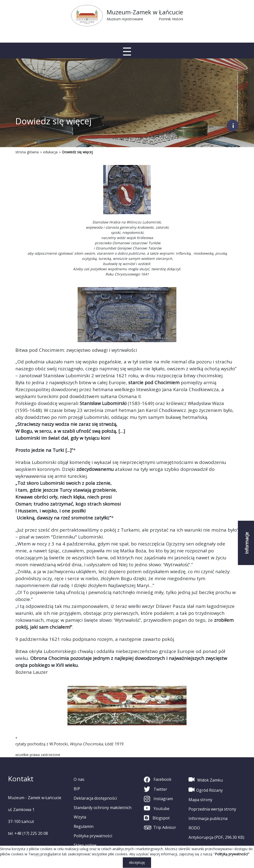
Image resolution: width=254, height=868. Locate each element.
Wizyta (80, 817)
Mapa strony (200, 800)
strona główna (27, 152)
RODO (194, 828)
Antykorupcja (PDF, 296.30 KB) (216, 837)
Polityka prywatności (93, 836)
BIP (77, 789)
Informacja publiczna (208, 818)
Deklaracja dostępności (95, 798)
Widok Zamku (206, 780)
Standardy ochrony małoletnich (103, 808)
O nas (79, 779)
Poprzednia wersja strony (212, 809)
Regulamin (84, 826)
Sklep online (85, 845)
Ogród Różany (206, 790)
